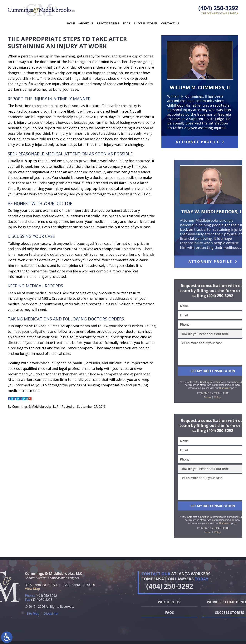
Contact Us (170, 23)
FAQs (127, 23)
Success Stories (146, 23)
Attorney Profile (198, 142)
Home (71, 23)
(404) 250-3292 (218, 8)
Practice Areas (108, 23)
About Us (86, 23)
